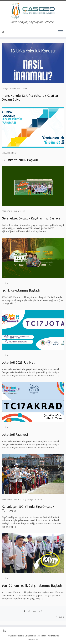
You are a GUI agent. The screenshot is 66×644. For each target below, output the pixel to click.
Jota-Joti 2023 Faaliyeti (19, 362)
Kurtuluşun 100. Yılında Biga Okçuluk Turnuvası (28, 508)
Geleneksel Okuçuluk (13, 211)
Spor (39, 500)
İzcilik (5, 283)
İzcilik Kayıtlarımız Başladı (21, 290)
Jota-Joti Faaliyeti (15, 434)
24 (41, 611)
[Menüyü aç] (60, 31)
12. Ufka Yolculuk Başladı (20, 160)
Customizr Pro (33, 640)
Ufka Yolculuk (19, 89)
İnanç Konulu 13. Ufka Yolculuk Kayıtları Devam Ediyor (30, 97)
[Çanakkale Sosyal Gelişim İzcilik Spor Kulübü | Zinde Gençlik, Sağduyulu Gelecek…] (33, 11)
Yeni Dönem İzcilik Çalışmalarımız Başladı (32, 585)
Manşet (6, 89)
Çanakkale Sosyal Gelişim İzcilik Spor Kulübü (28, 636)
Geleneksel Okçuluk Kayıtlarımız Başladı (31, 218)
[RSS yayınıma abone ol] (4, 32)
